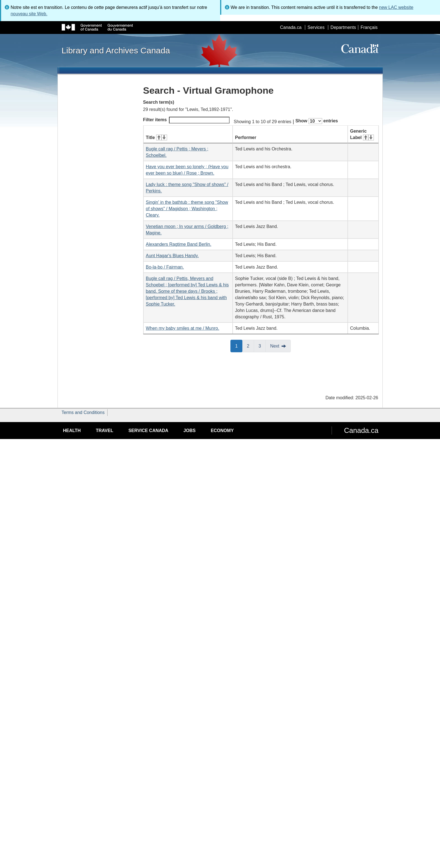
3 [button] (262, 346)
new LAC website (396, 7)
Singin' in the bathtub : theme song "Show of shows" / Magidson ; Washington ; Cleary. (187, 209)
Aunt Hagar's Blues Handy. (172, 256)
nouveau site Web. (29, 14)
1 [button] (239, 346)
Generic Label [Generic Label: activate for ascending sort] (362, 134)
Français (369, 27)
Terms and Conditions (83, 412)
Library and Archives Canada (116, 50)
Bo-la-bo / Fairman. (165, 267)
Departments (343, 27)
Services (316, 27)
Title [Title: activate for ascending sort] (156, 137)
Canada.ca (291, 27)
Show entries (317, 121)
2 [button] (250, 346)
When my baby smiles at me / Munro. (183, 328)
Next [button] (275, 346)
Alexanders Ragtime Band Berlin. (179, 244)
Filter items (186, 120)
